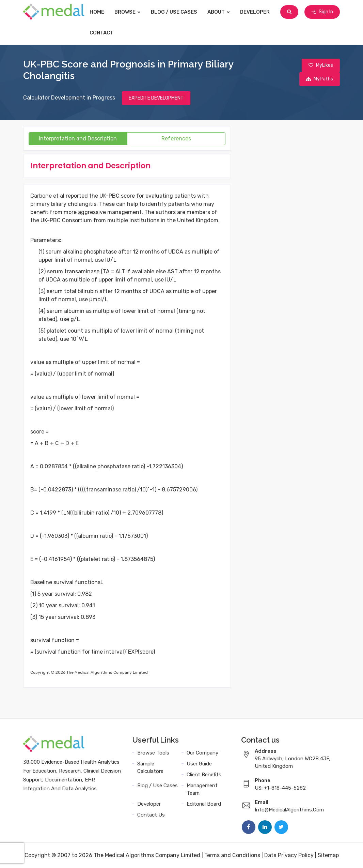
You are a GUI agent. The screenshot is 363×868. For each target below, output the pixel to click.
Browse (128, 12)
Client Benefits (204, 775)
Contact (101, 33)
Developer (255, 12)
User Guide (199, 764)
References (176, 139)
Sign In (322, 12)
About (219, 12)
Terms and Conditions (232, 855)
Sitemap (328, 855)
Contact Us (151, 815)
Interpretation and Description (78, 139)
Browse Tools (153, 753)
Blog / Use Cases (174, 12)
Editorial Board (204, 804)
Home (97, 12)
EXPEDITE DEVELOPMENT (156, 98)
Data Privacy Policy (289, 855)
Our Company (202, 753)
